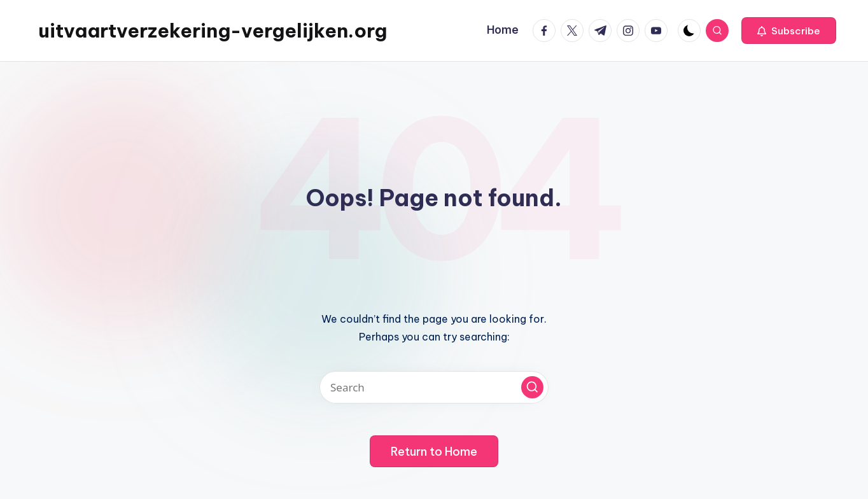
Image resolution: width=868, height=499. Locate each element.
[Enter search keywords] (434, 387)
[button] (789, 31)
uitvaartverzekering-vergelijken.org (213, 31)
